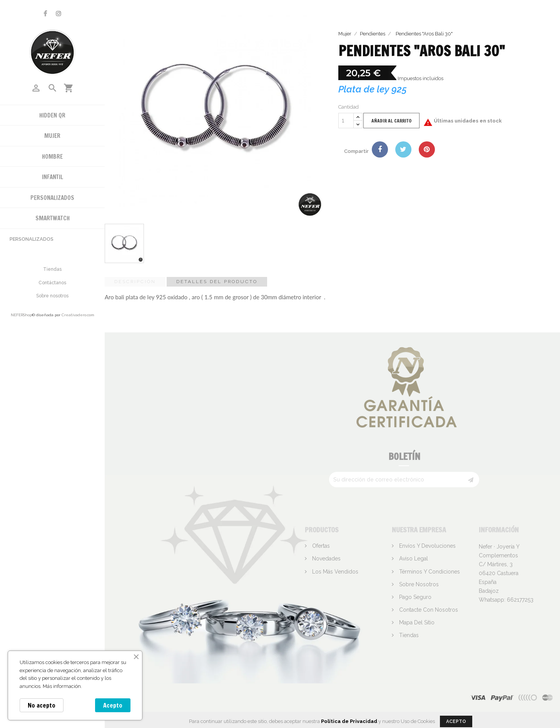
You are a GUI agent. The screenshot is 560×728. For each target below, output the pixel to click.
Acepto (113, 705)
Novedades (326, 559)
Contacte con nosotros (428, 610)
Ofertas (320, 546)
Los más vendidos (334, 572)
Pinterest (427, 149)
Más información (62, 686)
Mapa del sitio (416, 622)
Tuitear (403, 149)
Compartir (380, 149)
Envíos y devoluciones (427, 546)
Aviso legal (413, 559)
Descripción (135, 282)
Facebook (45, 14)
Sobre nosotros (52, 296)
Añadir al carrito (391, 121)
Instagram (59, 14)
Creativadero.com (78, 315)
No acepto (42, 705)
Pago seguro (415, 597)
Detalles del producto (217, 282)
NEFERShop (21, 315)
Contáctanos (52, 283)
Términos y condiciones (429, 572)
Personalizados (32, 239)
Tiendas (52, 269)
